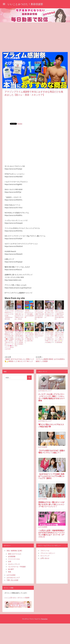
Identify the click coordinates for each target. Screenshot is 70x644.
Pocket (20, 124)
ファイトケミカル (14, 559)
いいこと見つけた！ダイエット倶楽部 (17, 598)
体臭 (10, 572)
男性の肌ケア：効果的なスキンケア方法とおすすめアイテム (39, 335)
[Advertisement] (35, 36)
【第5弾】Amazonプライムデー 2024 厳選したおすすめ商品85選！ (29, 314)
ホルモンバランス (14, 564)
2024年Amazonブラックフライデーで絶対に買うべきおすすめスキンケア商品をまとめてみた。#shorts (19, 315)
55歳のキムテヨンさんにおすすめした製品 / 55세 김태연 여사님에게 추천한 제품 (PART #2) (39, 315)
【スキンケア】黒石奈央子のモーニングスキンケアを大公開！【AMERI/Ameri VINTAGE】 (9, 315)
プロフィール (45, 551)
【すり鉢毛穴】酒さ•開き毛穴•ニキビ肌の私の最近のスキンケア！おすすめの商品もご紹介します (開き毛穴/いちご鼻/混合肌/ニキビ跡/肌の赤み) (19, 339)
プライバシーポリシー (48, 553)
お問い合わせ (45, 558)
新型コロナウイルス (15, 554)
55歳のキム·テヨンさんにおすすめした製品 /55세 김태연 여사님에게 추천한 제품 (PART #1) (59, 315)
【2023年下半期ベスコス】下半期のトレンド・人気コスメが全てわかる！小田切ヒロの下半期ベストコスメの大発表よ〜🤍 (49, 337)
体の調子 (11, 569)
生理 (10, 562)
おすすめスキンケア (13, 578)
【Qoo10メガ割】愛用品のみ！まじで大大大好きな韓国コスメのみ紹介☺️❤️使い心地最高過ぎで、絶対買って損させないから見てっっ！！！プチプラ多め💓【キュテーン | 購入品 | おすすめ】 (9, 341)
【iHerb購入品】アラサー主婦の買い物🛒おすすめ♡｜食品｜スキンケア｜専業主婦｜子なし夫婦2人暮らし (29, 337)
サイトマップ (45, 556)
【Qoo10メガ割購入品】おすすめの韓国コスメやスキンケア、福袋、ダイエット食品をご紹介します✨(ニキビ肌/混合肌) (59, 337)
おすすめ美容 (11, 575)
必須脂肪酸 (12, 556)
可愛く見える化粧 (12, 580)
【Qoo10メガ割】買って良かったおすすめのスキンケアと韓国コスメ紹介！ (49, 314)
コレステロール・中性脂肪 (17, 567)
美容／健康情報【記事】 (15, 551)
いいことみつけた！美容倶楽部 (26, 4)
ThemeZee (44, 619)
